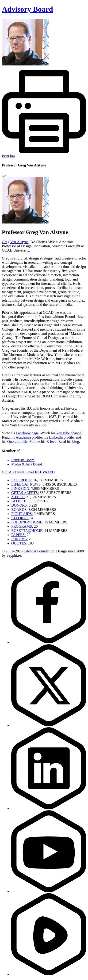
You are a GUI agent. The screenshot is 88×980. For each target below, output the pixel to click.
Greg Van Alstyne (15, 242)
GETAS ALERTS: (25, 493)
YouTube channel (69, 433)
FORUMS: (19, 539)
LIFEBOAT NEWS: (26, 484)
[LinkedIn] (49, 808)
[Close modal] (4, 176)
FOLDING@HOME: (27, 522)
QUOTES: (19, 543)
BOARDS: (19, 510)
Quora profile (17, 441)
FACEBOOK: (22, 480)
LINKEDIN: (21, 488)
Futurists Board (23, 460)
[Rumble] (49, 974)
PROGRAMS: (22, 526)
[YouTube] (49, 891)
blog (76, 441)
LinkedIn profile (61, 437)
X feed (51, 441)
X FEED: (18, 497)
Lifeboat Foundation (39, 551)
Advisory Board (27, 9)
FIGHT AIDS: (22, 514)
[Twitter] (49, 725)
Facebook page (27, 433)
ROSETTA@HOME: (27, 531)
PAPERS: (19, 535)
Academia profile (29, 437)
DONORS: (19, 505)
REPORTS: (20, 518)
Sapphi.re (14, 555)
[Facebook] (49, 642)
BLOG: (17, 501)
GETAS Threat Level (28, 472)
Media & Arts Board (27, 464)
